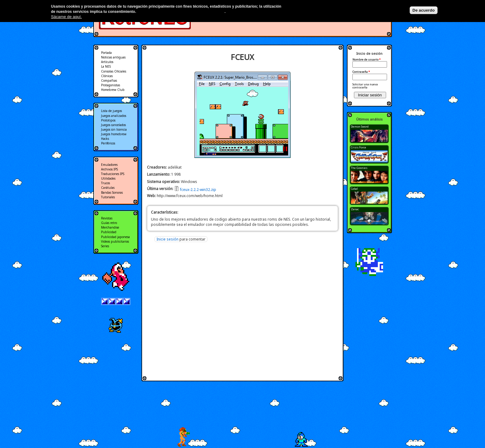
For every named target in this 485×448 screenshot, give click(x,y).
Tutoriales (108, 197)
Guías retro (109, 223)
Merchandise (110, 227)
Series (105, 246)
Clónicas (107, 76)
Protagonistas (111, 85)
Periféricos (108, 143)
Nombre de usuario (367, 60)
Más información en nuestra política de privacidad (181, 12)
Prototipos (108, 120)
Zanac (355, 209)
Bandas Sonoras (112, 192)
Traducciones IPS (113, 174)
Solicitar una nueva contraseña (365, 86)
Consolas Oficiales (114, 71)
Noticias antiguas (113, 57)
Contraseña (361, 72)
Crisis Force (359, 147)
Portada (106, 53)
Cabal (354, 189)
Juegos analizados (114, 116)
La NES (106, 66)
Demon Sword (360, 127)
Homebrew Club (113, 90)
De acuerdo (424, 10)
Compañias (109, 80)
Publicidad (109, 232)
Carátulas (108, 188)
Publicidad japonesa (115, 237)
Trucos (105, 183)
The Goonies (359, 168)
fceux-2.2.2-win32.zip (198, 190)
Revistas (107, 218)
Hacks (105, 139)
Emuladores (109, 165)
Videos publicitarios (115, 241)
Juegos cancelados (113, 125)
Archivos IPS (109, 169)
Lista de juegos (111, 111)
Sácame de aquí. (66, 17)
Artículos (107, 62)
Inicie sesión (167, 239)
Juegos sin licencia (114, 129)
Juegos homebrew (114, 134)
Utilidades (108, 178)
